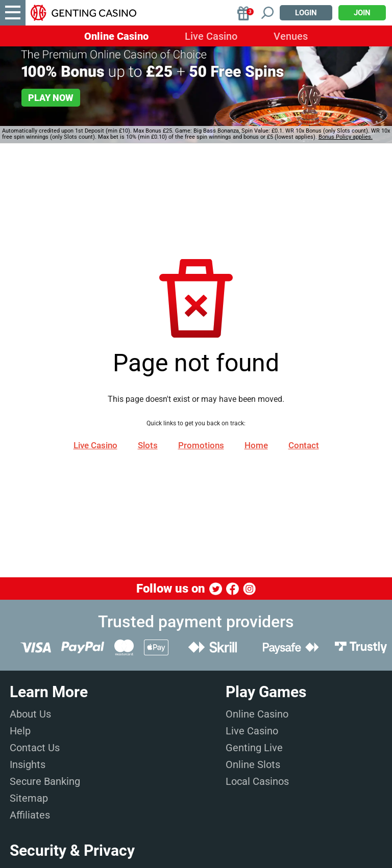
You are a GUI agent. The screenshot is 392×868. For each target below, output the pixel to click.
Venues (291, 36)
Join (362, 13)
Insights (28, 764)
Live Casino (211, 36)
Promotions (201, 446)
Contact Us (35, 748)
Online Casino (116, 36)
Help (20, 731)
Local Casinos (257, 781)
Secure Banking (45, 781)
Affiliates (30, 815)
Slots (148, 446)
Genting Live (254, 748)
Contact (304, 446)
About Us (30, 714)
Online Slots (253, 764)
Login (306, 13)
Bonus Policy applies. (346, 137)
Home (256, 446)
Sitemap (29, 798)
